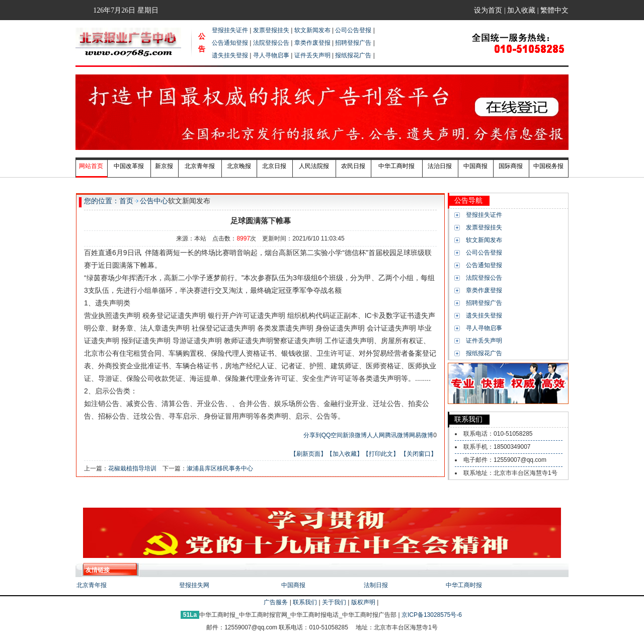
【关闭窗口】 (419, 454)
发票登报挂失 (271, 30)
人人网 (376, 435)
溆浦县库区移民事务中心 (220, 468)
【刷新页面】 (308, 454)
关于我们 (334, 602)
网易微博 (421, 435)
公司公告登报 (353, 30)
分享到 (312, 435)
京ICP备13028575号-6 (432, 615)
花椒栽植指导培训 (132, 468)
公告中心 (154, 201)
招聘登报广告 (353, 43)
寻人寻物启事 (271, 55)
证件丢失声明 (312, 55)
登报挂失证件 (230, 30)
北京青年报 (92, 585)
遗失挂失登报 (230, 55)
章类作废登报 (312, 43)
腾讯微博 (397, 435)
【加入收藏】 (345, 454)
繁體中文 (554, 10)
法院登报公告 (271, 43)
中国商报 (293, 585)
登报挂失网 (194, 585)
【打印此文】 (381, 454)
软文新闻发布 (312, 30)
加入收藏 (522, 10)
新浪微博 (355, 435)
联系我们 (305, 602)
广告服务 (276, 602)
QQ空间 (332, 435)
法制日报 (376, 585)
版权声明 (363, 602)
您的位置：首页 (109, 201)
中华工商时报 (464, 585)
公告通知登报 (230, 43)
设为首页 (489, 10)
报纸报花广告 (353, 55)
